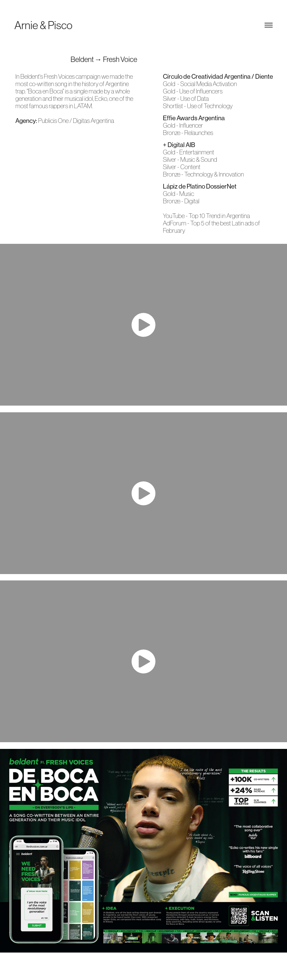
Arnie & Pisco (43, 25)
